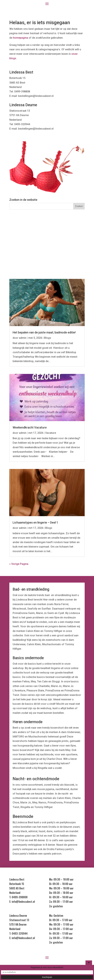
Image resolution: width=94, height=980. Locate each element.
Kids (47, 249)
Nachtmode (48, 236)
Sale (73, 249)
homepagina (20, 38)
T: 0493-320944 (18, 933)
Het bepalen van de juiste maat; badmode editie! (44, 332)
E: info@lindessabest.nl (22, 902)
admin (23, 338)
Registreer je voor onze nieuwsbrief (47, 968)
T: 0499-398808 (18, 897)
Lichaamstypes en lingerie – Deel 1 (35, 522)
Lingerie (21, 236)
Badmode (73, 236)
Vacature (51, 433)
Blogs (48, 338)
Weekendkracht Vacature (30, 427)
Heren (21, 249)
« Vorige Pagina (19, 564)
